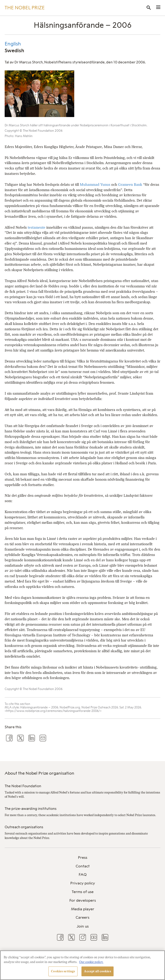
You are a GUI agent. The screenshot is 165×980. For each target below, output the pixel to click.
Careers (82, 917)
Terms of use (83, 892)
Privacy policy (83, 883)
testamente (37, 228)
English (13, 44)
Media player (83, 909)
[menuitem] (82, 858)
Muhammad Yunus (95, 185)
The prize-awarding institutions (31, 809)
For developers (83, 900)
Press (83, 857)
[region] (82, 965)
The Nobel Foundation (23, 786)
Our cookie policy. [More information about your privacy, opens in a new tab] (91, 962)
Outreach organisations (24, 827)
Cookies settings (63, 971)
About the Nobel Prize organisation (39, 773)
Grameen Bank (130, 185)
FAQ (83, 875)
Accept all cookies (97, 971)
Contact (83, 866)
